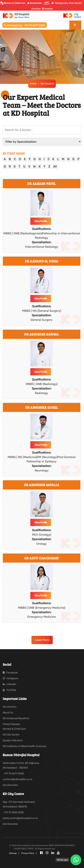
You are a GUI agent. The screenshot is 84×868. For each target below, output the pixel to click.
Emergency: (25, 25)
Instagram (10, 678)
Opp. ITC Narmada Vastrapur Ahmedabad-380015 (19, 804)
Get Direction (10, 785)
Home (33, 84)
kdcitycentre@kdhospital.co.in (20, 818)
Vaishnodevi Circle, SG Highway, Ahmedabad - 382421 (21, 765)
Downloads (34, 3)
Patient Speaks (11, 724)
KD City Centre (11, 735)
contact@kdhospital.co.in (17, 779)
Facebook (10, 673)
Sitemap (13, 853)
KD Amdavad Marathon (16, 718)
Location (47, 8)
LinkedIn (9, 684)
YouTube (9, 690)
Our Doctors (47, 84)
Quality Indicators (13, 740)
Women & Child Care (14, 3)
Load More (42, 640)
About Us (8, 713)
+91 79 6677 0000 (14, 774)
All (55, 166)
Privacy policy (28, 853)
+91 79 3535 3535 (14, 812)
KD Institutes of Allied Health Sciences (25, 746)
